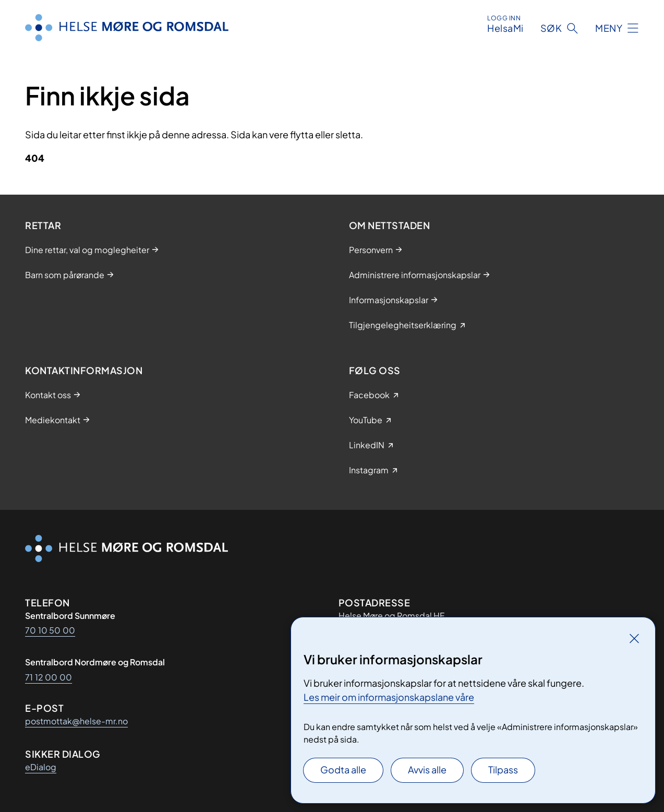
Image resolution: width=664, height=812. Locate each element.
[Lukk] (634, 638)
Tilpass (503, 769)
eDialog (41, 767)
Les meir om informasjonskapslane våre (389, 697)
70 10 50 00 (50, 630)
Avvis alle (427, 769)
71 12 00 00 (49, 677)
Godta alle (343, 769)
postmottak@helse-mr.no (76, 721)
